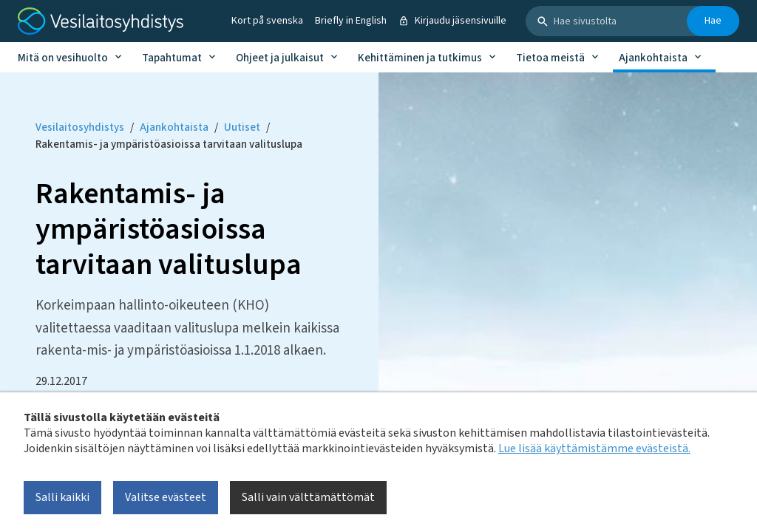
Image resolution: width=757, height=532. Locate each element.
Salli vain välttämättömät (308, 497)
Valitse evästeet (166, 497)
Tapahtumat (172, 58)
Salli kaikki (62, 497)
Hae (713, 21)
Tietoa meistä (550, 58)
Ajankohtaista (653, 58)
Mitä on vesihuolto (63, 58)
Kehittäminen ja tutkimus (420, 58)
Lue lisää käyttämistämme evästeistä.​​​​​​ (594, 449)
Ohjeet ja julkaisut (280, 58)
